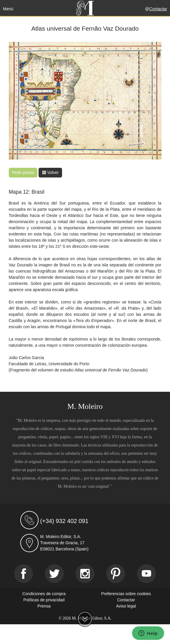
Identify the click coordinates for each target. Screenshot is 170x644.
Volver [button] (50, 172)
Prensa (44, 606)
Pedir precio (23, 172)
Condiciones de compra (44, 594)
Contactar (158, 9)
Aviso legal (126, 606)
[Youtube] (146, 574)
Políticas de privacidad (44, 600)
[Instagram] (85, 574)
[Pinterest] (116, 574)
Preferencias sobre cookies (126, 594)
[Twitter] (54, 574)
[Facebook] (24, 574)
